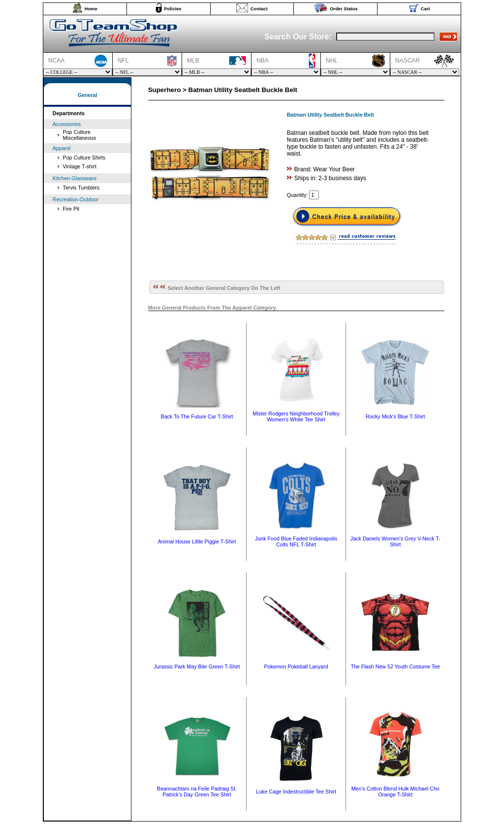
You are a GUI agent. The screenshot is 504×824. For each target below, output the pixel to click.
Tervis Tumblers (81, 188)
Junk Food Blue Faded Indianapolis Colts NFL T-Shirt (296, 541)
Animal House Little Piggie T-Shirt (197, 541)
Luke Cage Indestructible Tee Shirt (296, 792)
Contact (259, 9)
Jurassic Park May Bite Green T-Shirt (197, 666)
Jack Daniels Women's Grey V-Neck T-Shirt (395, 541)
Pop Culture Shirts (84, 158)
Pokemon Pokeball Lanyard (296, 666)
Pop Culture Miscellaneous (80, 135)
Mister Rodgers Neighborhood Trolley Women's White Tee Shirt (296, 416)
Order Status (344, 9)
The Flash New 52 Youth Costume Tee (395, 666)
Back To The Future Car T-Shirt (197, 416)
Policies (173, 9)
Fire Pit (71, 209)
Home (91, 9)
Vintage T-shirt (80, 166)
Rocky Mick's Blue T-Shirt (395, 416)
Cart (425, 9)
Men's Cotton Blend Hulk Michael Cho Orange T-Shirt (395, 792)
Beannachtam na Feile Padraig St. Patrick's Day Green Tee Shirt (197, 792)
